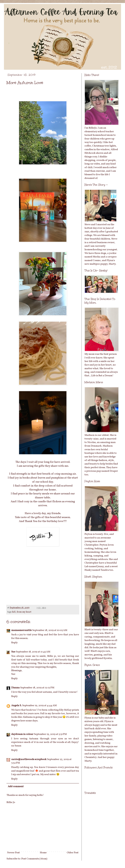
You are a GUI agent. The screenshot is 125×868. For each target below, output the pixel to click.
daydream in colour (22, 734)
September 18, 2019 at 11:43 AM (33, 652)
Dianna (15, 688)
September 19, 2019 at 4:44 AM (39, 706)
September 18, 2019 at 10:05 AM (50, 630)
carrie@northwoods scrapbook (29, 759)
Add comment (16, 786)
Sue (13, 652)
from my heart (24, 612)
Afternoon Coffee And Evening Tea (5, 6)
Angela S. (16, 706)
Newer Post (13, 853)
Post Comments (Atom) (34, 859)
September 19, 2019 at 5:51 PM (50, 734)
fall (14, 612)
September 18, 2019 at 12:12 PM (37, 688)
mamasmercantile (21, 630)
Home (43, 853)
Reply (14, 643)
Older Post (73, 853)
